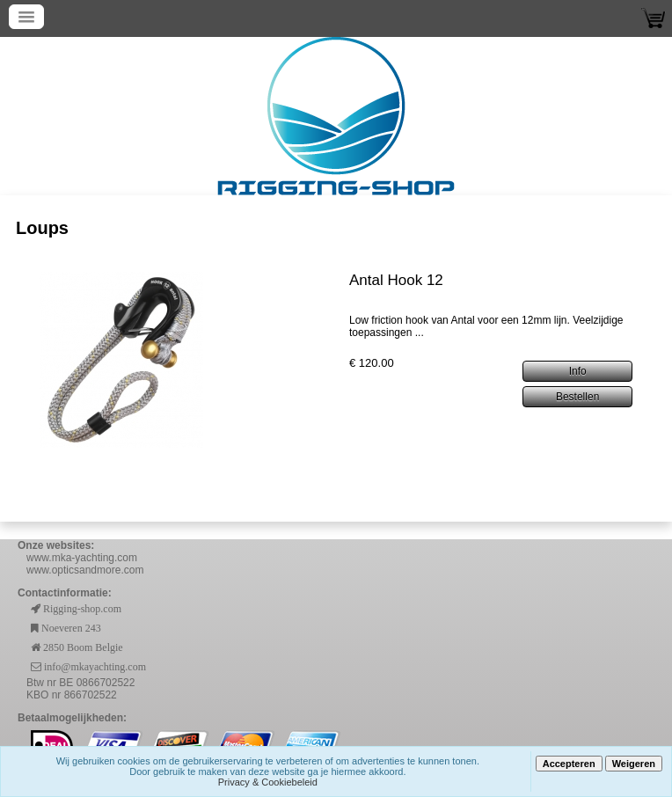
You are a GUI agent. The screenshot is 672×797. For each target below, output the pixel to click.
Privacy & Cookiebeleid (268, 782)
